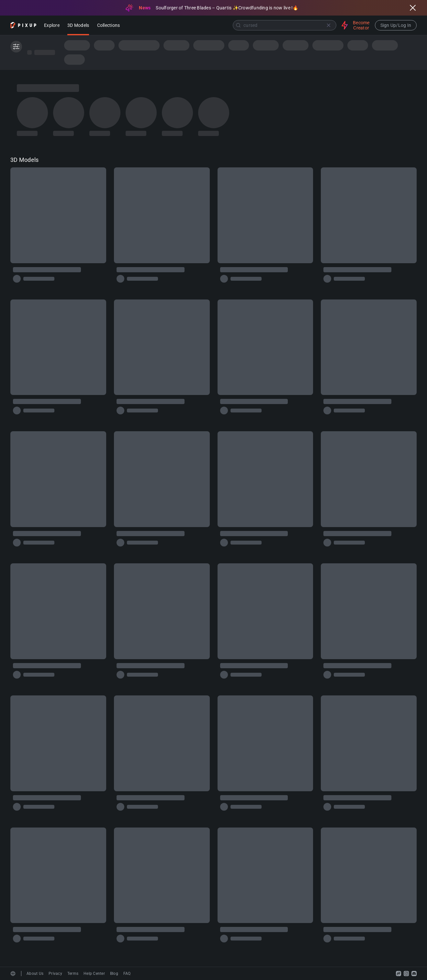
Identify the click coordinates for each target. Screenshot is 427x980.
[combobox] (231, 25)
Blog (114, 974)
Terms (73, 974)
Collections (109, 26)
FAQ (127, 974)
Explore (52, 26)
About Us (35, 974)
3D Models (78, 26)
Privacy (55, 974)
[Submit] (238, 25)
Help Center (94, 974)
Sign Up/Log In (396, 25)
